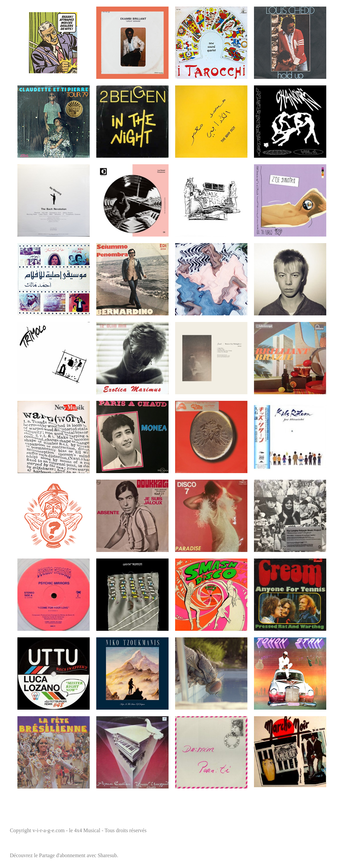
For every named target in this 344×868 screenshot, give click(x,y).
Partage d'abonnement (62, 855)
